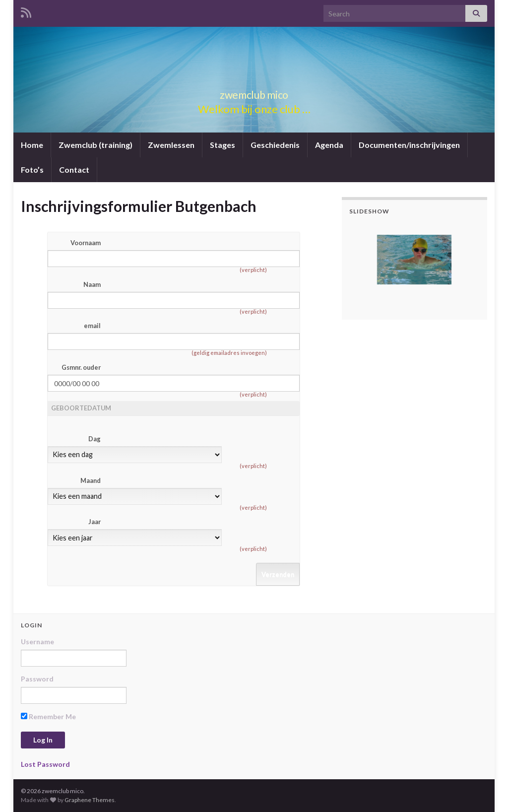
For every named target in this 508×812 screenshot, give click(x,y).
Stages (222, 145)
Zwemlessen (171, 145)
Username (37, 642)
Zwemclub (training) (95, 145)
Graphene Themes (90, 800)
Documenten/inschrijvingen (409, 145)
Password (37, 679)
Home (32, 145)
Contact (74, 169)
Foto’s (32, 169)
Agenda (329, 145)
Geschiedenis (275, 145)
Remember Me (48, 716)
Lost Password (45, 764)
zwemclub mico (254, 93)
